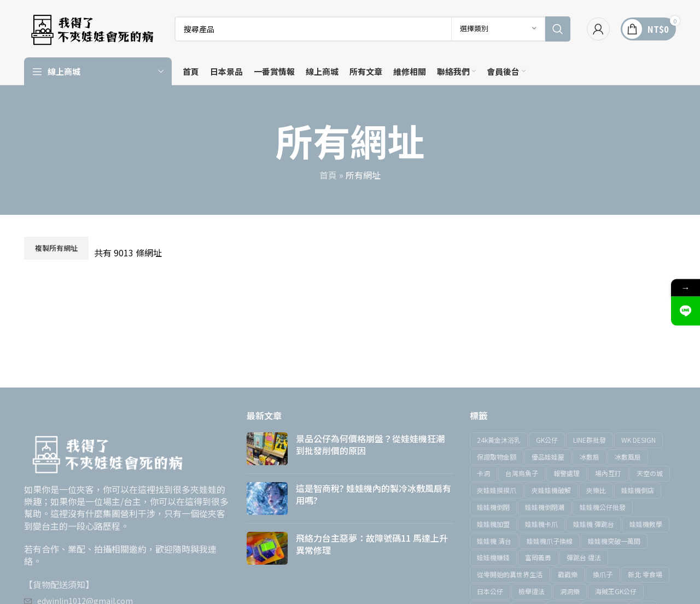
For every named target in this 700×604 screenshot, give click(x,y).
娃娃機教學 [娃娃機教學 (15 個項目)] (646, 524)
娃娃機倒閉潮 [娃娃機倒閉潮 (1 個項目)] (545, 507)
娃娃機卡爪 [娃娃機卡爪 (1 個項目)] (541, 524)
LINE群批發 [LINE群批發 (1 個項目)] (590, 440)
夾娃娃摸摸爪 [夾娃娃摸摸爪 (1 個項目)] (497, 490)
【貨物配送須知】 (59, 584)
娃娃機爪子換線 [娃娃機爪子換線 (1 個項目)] (550, 541)
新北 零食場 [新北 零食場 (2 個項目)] (645, 574)
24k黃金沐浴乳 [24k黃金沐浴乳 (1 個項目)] (499, 440)
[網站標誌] (91, 27)
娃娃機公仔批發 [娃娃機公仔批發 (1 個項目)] (603, 507)
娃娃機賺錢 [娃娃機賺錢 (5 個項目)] (493, 557)
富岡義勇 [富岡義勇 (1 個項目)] (538, 557)
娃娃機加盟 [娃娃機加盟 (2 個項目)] (493, 524)
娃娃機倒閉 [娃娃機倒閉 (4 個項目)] (493, 507)
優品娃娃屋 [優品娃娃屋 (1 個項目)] (548, 457)
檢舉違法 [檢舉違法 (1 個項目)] (532, 591)
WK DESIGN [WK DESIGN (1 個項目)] (638, 440)
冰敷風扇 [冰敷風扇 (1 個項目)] (628, 457)
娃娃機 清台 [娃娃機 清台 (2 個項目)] (494, 541)
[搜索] (372, 29)
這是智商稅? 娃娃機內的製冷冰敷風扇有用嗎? (374, 494)
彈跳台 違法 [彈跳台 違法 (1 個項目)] (584, 557)
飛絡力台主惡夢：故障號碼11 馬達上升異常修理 (372, 544)
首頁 (328, 175)
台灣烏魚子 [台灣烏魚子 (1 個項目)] (522, 473)
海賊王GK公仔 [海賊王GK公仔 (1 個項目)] (616, 591)
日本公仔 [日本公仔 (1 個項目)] (490, 591)
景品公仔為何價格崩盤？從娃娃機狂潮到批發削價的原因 (370, 444)
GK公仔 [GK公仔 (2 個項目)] (547, 440)
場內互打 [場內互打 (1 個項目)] (608, 473)
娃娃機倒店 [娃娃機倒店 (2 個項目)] (638, 490)
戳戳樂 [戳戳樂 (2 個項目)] (568, 574)
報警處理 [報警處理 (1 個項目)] (567, 473)
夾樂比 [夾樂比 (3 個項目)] (596, 490)
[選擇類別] (498, 29)
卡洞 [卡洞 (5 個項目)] (483, 473)
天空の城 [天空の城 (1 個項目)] (650, 473)
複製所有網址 (56, 248)
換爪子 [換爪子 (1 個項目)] (603, 574)
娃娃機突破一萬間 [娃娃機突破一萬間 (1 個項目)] (614, 541)
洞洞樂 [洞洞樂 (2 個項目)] (570, 591)
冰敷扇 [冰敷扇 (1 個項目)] (590, 457)
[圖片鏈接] (106, 451)
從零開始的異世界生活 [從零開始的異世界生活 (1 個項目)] (510, 574)
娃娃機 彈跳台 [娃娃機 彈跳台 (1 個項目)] (594, 524)
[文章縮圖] (267, 449)
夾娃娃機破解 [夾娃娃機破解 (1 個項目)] (551, 490)
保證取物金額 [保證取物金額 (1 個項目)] (497, 457)
